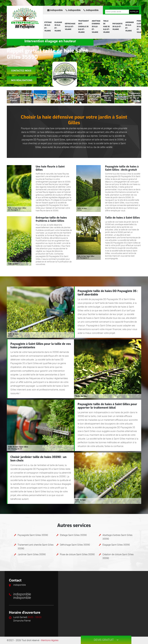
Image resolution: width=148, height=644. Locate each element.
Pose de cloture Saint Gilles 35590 (77, 554)
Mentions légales (50, 640)
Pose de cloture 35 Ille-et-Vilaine (140, 27)
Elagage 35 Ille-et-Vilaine (58, 27)
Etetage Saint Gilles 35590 (73, 535)
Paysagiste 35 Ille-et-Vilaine (117, 26)
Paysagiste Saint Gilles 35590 (33, 535)
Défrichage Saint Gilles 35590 (75, 545)
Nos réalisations (22, 80)
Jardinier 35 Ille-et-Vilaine (130, 27)
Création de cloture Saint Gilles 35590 (118, 556)
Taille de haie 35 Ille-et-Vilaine (106, 27)
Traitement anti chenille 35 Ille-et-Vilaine (84, 27)
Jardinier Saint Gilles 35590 (32, 554)
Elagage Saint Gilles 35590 (116, 545)
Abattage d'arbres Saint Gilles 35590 (117, 537)
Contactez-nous (21, 71)
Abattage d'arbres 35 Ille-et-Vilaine (96, 27)
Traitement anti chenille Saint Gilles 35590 (36, 547)
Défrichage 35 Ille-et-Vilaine (70, 26)
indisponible (55, 10)
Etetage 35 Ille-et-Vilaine (48, 27)
